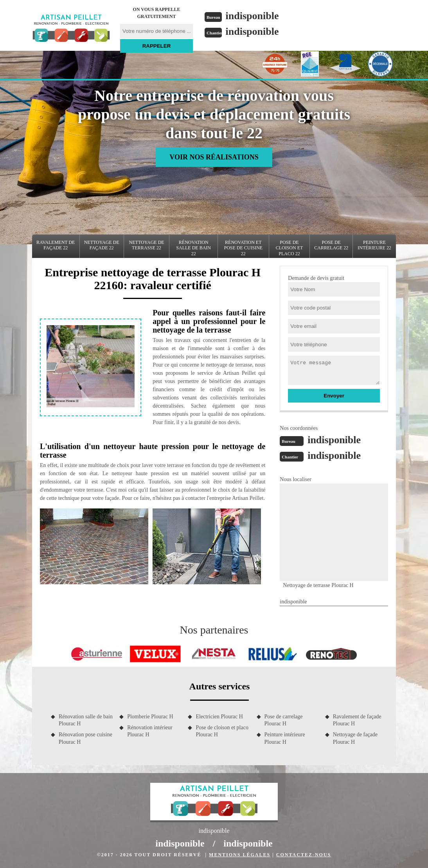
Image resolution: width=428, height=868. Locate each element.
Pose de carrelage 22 (331, 245)
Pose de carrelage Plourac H (284, 720)
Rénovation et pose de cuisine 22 (243, 248)
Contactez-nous (304, 855)
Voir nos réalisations (214, 157)
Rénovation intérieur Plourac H (150, 731)
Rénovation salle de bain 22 (193, 248)
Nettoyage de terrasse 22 (147, 245)
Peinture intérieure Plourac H (285, 738)
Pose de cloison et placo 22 (290, 248)
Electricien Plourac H (219, 717)
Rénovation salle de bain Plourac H (86, 720)
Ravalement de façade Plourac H (357, 720)
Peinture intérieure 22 (374, 245)
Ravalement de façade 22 (56, 245)
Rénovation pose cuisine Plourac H (85, 738)
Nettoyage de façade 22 (102, 245)
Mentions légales (240, 855)
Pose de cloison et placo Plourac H (222, 731)
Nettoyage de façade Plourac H (355, 738)
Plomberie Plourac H (150, 717)
